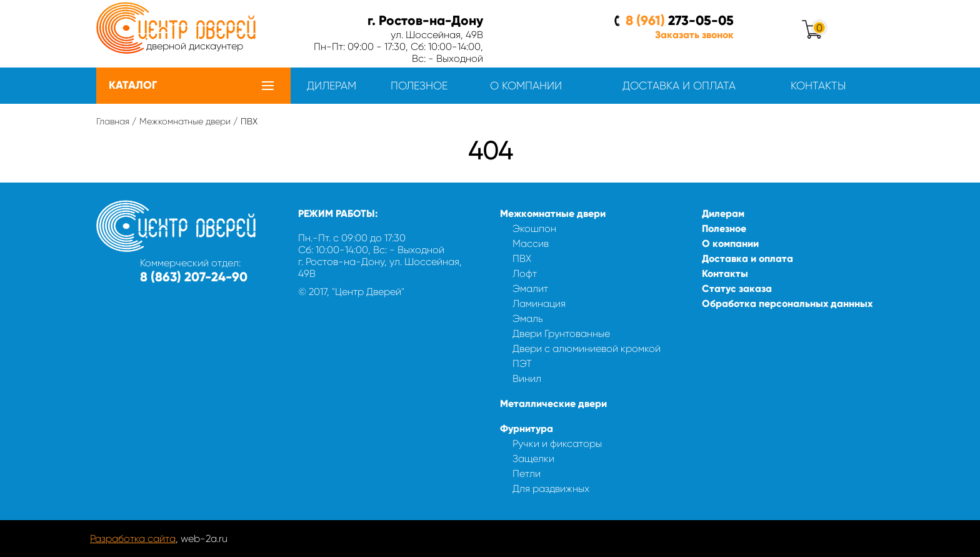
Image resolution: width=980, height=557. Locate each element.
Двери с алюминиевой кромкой (587, 349)
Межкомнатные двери (185, 121)
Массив (531, 243)
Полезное (419, 86)
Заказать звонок (694, 35)
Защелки (533, 459)
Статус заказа (737, 289)
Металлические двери (553, 404)
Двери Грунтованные (561, 334)
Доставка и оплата (679, 86)
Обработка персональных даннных (787, 304)
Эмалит (530, 289)
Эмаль (528, 319)
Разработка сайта (133, 539)
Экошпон (534, 228)
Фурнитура (527, 429)
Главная (113, 121)
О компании (526, 86)
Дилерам (332, 86)
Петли (527, 474)
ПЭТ (522, 364)
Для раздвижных (551, 489)
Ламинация (539, 304)
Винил (527, 379)
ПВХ (522, 258)
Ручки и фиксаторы (557, 444)
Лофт (525, 273)
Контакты (818, 86)
